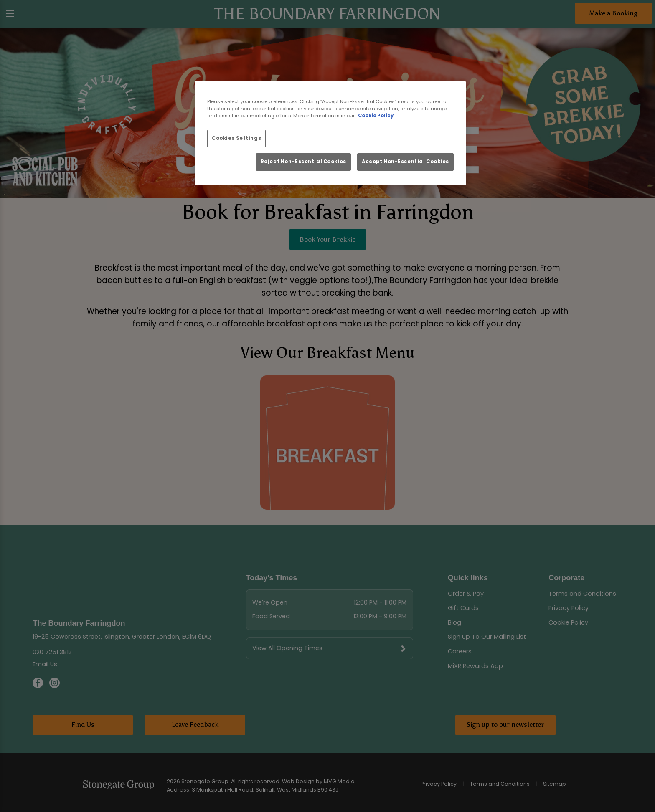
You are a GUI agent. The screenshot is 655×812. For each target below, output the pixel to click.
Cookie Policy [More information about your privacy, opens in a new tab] (376, 116)
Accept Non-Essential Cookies (405, 162)
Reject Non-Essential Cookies (303, 162)
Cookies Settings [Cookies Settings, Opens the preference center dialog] (236, 138)
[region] (330, 134)
